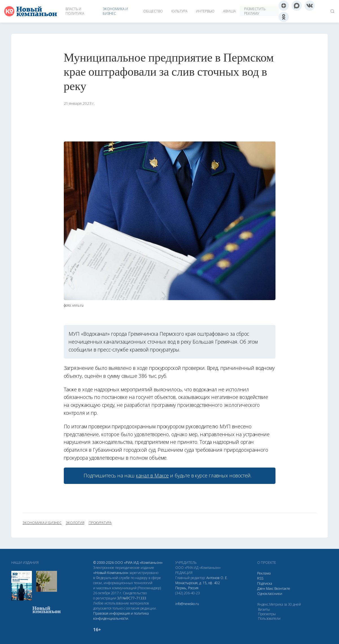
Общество (153, 11)
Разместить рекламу (255, 11)
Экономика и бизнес (115, 11)
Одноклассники (270, 594)
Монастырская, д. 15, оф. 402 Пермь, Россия (198, 585)
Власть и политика (75, 11)
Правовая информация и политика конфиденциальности (121, 616)
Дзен (261, 589)
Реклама (264, 573)
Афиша (229, 11)
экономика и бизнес (42, 523)
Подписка (265, 583)
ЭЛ (132, 598)
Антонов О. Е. (217, 578)
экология (75, 523)
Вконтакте (282, 589)
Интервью (205, 11)
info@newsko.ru (187, 604)
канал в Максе (152, 475)
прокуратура (100, 523)
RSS (260, 578)
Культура (179, 11)
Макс (270, 589)
